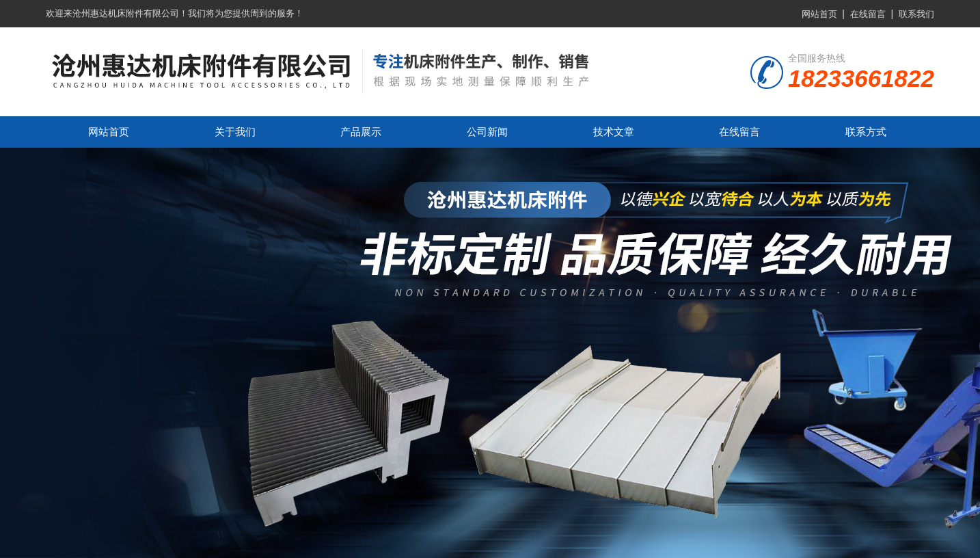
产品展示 (361, 132)
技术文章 (614, 132)
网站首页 (819, 14)
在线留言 (868, 14)
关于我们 (235, 132)
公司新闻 (487, 132)
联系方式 (866, 132)
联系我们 (916, 14)
